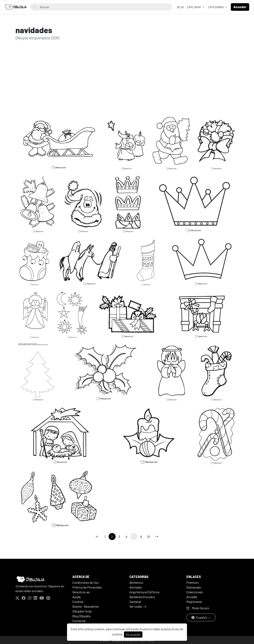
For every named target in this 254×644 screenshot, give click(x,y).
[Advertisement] (127, 81)
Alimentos (136, 582)
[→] (157, 537)
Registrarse (194, 602)
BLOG (181, 7)
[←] (97, 537)
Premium (192, 582)
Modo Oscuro (198, 608)
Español (199, 617)
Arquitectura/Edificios (144, 592)
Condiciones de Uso (86, 582)
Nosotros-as (81, 592)
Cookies (78, 602)
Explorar (194, 7)
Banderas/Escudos (142, 597)
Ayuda (76, 597)
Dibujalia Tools (82, 611)
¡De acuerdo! (133, 635)
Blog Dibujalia (81, 616)
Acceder (192, 597)
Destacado (194, 587)
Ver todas (136, 606)
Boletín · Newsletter (86, 606)
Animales (136, 587)
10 (149, 537)
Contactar (79, 621)
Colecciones (195, 592)
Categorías (216, 7)
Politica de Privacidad (87, 587)
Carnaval (135, 602)
